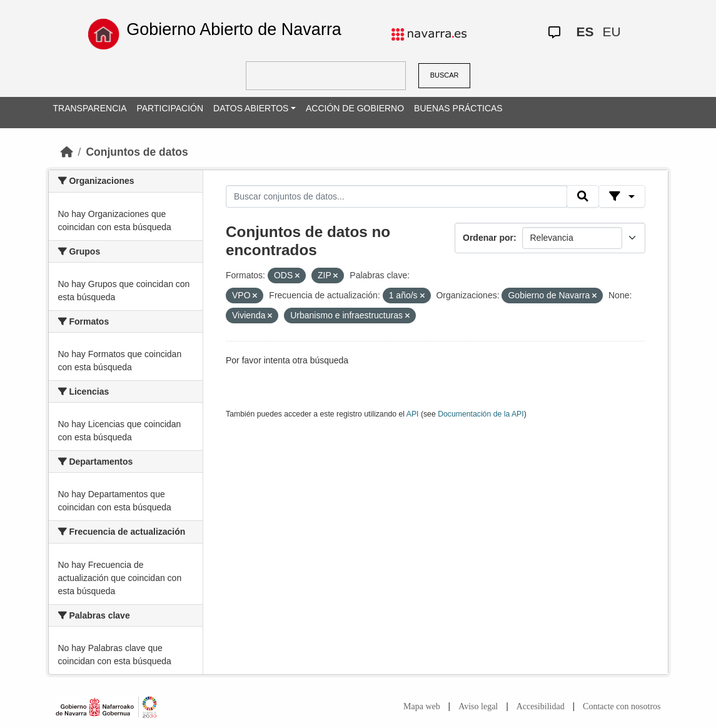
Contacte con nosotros (622, 706)
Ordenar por (488, 238)
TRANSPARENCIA (90, 108)
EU (612, 32)
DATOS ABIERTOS (251, 108)
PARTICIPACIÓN (170, 108)
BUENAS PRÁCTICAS (458, 108)
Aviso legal (478, 706)
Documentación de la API (481, 414)
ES (585, 32)
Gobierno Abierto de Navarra (234, 29)
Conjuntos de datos (137, 152)
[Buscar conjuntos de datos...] (396, 196)
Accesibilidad (541, 706)
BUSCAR (445, 75)
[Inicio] (67, 152)
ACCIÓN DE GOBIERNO (355, 108)
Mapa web (422, 706)
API (413, 414)
